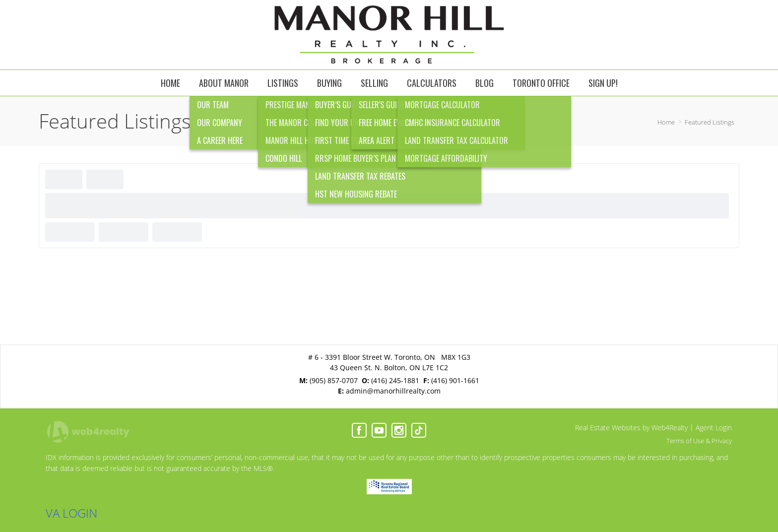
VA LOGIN (71, 513)
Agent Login (714, 428)
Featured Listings (710, 122)
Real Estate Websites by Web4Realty (631, 428)
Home (666, 122)
